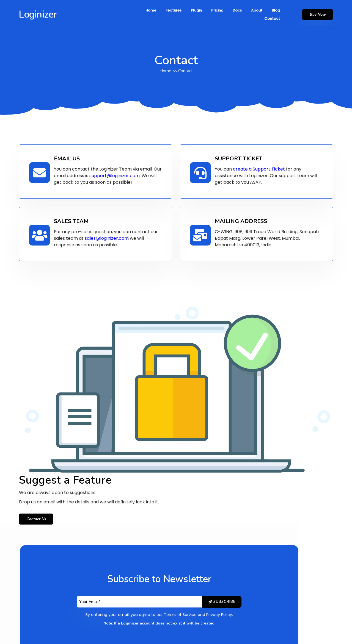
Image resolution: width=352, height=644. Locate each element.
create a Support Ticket (261, 166)
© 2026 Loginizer (176, 635)
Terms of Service (197, 471)
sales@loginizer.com (108, 235)
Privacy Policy (236, 471)
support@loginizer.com (116, 173)
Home (165, 66)
